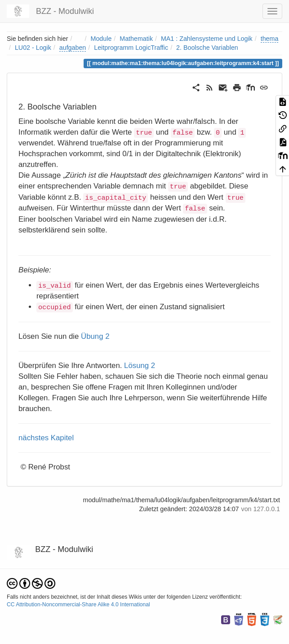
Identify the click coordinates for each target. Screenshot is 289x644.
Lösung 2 (140, 366)
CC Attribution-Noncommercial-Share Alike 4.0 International (78, 605)
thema (270, 39)
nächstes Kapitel (46, 438)
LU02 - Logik (33, 48)
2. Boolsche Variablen (207, 48)
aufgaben (73, 48)
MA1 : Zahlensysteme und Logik (207, 39)
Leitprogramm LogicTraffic (131, 48)
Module (101, 39)
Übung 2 (95, 336)
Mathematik (136, 39)
